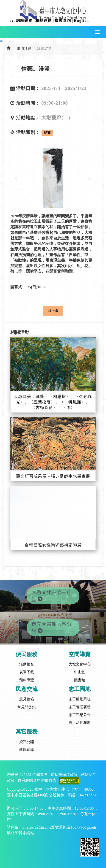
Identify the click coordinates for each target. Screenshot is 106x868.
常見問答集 (27, 707)
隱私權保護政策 (64, 775)
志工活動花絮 (80, 723)
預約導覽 (27, 680)
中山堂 (80, 672)
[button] (97, 32)
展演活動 (24, 48)
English (81, 20)
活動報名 (27, 664)
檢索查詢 (63, 20)
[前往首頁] (9, 48)
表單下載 (27, 672)
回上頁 (53, 311)
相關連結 (44, 20)
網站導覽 (24, 20)
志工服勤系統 (80, 699)
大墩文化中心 (80, 664)
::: (13, 20)
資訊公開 (27, 742)
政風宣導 (27, 750)
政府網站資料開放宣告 (37, 781)
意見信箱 (27, 699)
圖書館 (80, 680)
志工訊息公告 (80, 715)
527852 (25, 775)
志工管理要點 (80, 707)
